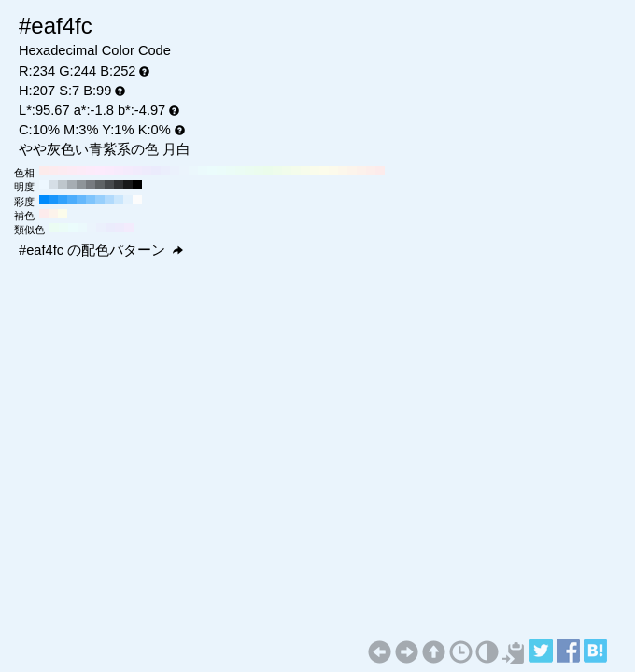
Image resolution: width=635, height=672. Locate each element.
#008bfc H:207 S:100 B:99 (44, 200)
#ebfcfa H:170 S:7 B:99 (221, 171)
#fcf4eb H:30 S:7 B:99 (352, 171)
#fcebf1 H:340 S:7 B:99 (63, 171)
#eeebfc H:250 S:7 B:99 (147, 171)
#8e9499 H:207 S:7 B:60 (81, 185)
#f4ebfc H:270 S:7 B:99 (128, 171)
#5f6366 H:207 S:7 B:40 (100, 185)
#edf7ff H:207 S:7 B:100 (44, 185)
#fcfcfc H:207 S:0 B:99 (137, 200)
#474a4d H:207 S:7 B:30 (109, 185)
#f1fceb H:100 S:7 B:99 (287, 171)
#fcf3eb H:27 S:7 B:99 (53, 214)
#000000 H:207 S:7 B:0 (137, 185)
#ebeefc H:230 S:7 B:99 (165, 171)
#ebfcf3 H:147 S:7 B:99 (54, 228)
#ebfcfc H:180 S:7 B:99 (212, 171)
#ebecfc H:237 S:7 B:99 (110, 228)
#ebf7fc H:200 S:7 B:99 (193, 171)
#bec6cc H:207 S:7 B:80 (63, 185)
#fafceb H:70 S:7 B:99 (315, 171)
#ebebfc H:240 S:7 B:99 (156, 171)
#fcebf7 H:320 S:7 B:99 (81, 171)
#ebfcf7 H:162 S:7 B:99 (63, 228)
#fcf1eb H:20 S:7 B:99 (361, 171)
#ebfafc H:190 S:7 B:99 (203, 171)
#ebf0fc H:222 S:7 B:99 (101, 228)
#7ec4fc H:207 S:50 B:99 (91, 200)
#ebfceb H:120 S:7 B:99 (268, 171)
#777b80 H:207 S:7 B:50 (91, 185)
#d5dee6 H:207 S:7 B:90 (53, 185)
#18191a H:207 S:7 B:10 (128, 185)
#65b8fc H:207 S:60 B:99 (81, 200)
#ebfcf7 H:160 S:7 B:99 (231, 171)
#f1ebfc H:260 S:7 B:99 (137, 171)
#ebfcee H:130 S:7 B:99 (259, 171)
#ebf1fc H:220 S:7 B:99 (175, 171)
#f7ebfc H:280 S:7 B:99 (119, 171)
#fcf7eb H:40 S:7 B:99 (343, 171)
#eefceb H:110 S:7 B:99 (277, 171)
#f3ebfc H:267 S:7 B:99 (129, 228)
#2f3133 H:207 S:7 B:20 (119, 185)
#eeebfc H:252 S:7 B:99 (120, 228)
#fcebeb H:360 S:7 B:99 (44, 171)
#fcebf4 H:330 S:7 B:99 (72, 171)
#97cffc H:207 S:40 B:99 (100, 200)
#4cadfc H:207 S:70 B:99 (72, 200)
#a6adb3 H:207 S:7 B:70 (72, 185)
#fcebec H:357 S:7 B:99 (44, 214)
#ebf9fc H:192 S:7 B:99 (82, 228)
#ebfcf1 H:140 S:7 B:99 (249, 171)
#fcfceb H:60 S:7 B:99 (324, 171)
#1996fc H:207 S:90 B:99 (53, 200)
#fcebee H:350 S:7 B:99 (53, 171)
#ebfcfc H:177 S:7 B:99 (73, 228)
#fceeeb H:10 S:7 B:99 (371, 171)
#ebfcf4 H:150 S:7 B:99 (240, 171)
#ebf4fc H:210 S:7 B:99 (184, 171)
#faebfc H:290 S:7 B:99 (109, 171)
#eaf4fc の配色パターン (101, 250)
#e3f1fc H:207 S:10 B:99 (128, 200)
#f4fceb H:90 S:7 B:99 (296, 171)
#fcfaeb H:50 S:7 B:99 (333, 171)
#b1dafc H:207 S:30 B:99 (109, 200)
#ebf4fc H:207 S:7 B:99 (92, 228)
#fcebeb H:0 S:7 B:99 (380, 171)
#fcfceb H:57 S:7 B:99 (63, 214)
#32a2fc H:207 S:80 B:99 (63, 200)
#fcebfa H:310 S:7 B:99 (91, 171)
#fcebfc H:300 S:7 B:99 (100, 171)
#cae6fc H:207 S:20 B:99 (119, 200)
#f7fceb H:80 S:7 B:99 (305, 171)
